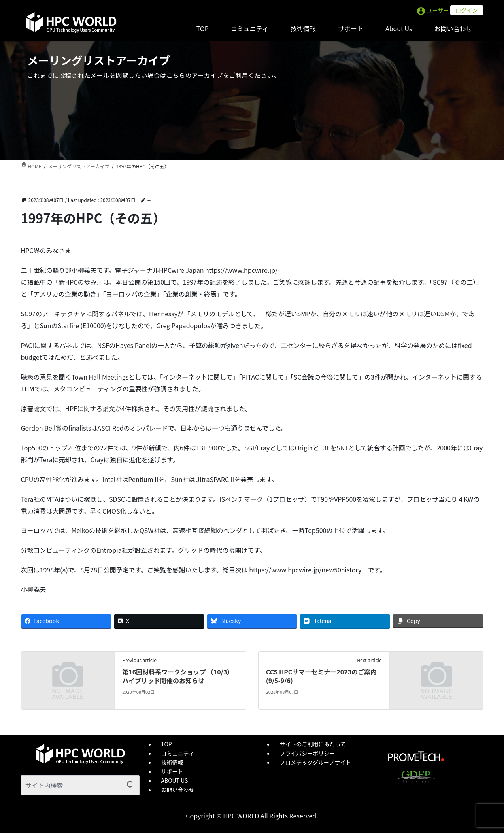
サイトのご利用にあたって (313, 744)
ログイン (467, 10)
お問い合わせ (178, 790)
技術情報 (172, 762)
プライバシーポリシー (308, 753)
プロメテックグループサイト (316, 762)
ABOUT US (175, 780)
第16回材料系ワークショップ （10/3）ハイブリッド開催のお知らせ (178, 676)
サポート (172, 771)
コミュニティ (178, 753)
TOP (167, 744)
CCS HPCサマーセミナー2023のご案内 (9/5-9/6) (321, 676)
